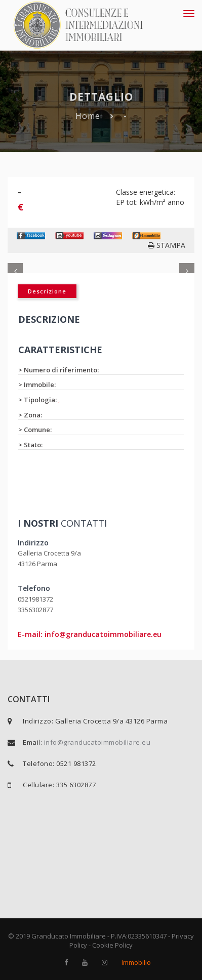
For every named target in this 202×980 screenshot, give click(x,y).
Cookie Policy (112, 945)
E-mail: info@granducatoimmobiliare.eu (90, 634)
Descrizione (47, 291)
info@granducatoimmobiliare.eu (97, 742)
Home (88, 116)
